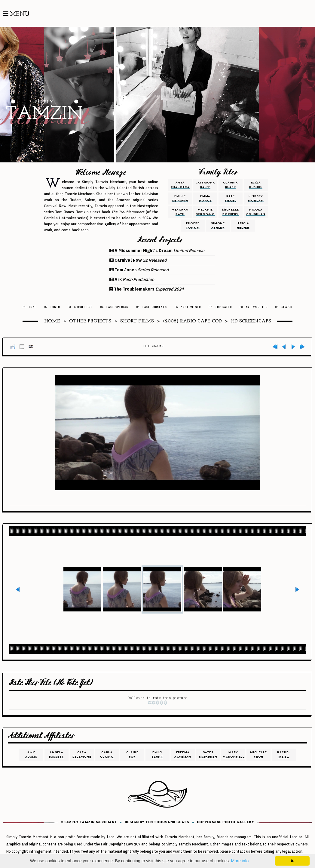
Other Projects (90, 321)
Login (55, 307)
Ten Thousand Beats (167, 822)
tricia (243, 226)
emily (157, 755)
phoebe (193, 226)
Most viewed (191, 307)
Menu (16, 14)
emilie (180, 199)
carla (107, 755)
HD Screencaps (251, 321)
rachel (284, 755)
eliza (256, 185)
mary (234, 755)
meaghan (180, 212)
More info (240, 861)
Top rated (223, 307)
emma (205, 199)
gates (208, 755)
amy (31, 755)
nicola (256, 212)
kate (231, 199)
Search (287, 307)
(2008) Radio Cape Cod (192, 321)
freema (183, 755)
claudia (230, 185)
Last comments (155, 307)
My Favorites (257, 307)
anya (180, 185)
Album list (83, 307)
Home (33, 307)
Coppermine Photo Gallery (225, 822)
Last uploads (117, 307)
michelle (231, 212)
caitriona (205, 185)
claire (132, 755)
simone (218, 226)
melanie (205, 212)
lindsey (256, 199)
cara (82, 755)
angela (57, 755)
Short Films (137, 321)
